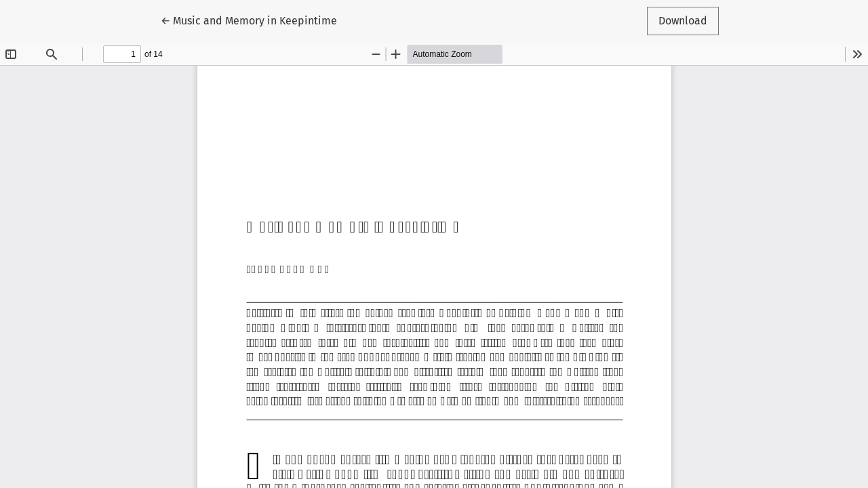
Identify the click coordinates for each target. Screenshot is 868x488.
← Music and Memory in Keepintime (249, 20)
